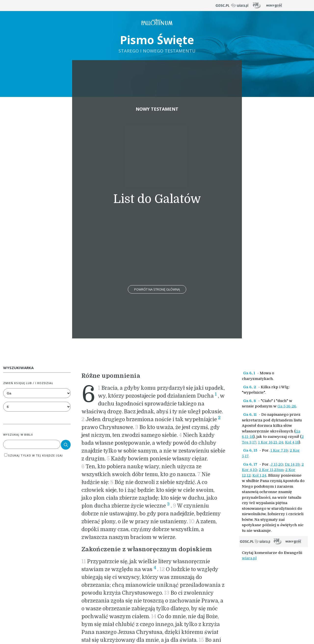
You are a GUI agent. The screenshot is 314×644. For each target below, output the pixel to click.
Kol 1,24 (259, 475)
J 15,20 (277, 464)
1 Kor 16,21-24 (271, 442)
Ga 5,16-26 (287, 406)
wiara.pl (249, 558)
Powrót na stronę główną (157, 289)
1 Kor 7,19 (279, 450)
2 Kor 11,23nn (271, 470)
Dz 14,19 (292, 464)
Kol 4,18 (292, 442)
